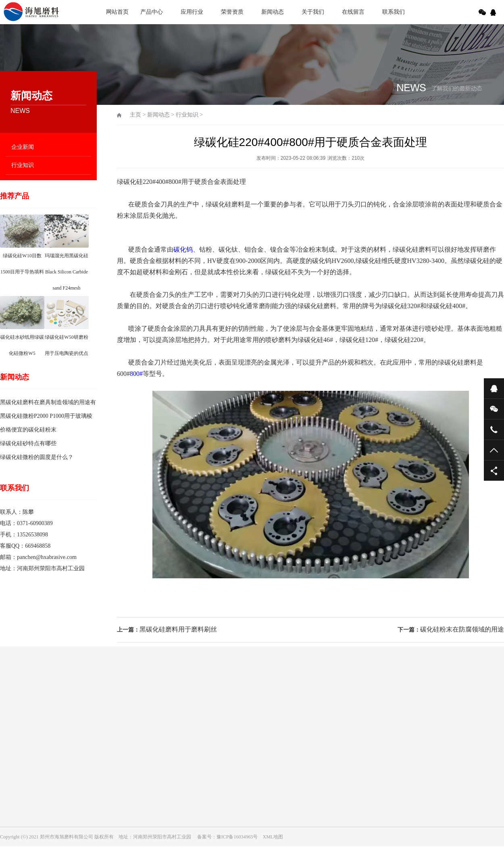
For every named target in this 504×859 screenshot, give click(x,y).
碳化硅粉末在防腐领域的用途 (462, 629)
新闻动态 (273, 12)
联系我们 (394, 12)
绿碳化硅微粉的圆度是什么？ (37, 457)
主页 (135, 115)
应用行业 (192, 12)
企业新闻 (23, 147)
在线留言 (353, 12)
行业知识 (23, 165)
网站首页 (117, 12)
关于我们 (313, 12)
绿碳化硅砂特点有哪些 (28, 443)
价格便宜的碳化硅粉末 (28, 430)
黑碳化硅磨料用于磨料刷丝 (178, 629)
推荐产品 (15, 196)
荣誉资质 (232, 12)
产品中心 (152, 12)
